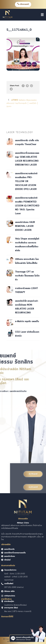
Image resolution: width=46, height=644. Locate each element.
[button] (42, 15)
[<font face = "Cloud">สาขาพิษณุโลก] (2, 601)
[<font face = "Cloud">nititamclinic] (2, 596)
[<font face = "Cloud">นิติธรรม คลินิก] (2, 591)
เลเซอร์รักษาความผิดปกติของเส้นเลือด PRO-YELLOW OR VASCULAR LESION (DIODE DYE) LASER (26, 181)
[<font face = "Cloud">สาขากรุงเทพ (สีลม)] (2, 608)
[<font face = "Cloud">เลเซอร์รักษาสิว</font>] (2, 549)
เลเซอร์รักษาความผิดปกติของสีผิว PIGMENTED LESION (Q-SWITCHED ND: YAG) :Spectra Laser (27, 206)
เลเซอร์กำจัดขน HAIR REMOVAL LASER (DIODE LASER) (25, 226)
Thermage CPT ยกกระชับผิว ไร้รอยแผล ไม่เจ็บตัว (27, 276)
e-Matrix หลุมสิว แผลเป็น (27, 321)
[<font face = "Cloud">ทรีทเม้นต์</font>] (2, 560)
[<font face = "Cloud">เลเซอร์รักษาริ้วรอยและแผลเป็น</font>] (2, 553)
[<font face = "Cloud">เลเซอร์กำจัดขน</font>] (2, 556)
